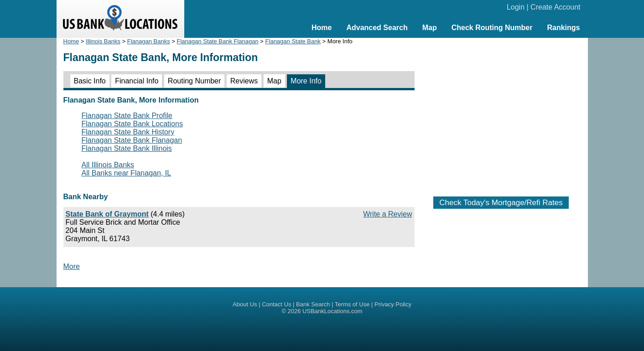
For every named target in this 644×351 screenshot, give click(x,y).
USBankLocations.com (332, 311)
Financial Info (137, 81)
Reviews (244, 81)
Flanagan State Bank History (128, 132)
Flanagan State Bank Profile (127, 116)
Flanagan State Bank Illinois (127, 148)
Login (516, 7)
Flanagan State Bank (293, 41)
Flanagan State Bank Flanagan (218, 41)
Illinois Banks (103, 41)
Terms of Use (352, 304)
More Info (306, 81)
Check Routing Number (492, 28)
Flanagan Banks (149, 41)
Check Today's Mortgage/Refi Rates (501, 203)
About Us (245, 304)
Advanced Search (377, 28)
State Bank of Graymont (107, 214)
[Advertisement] (501, 113)
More (72, 266)
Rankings (563, 28)
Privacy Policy (393, 304)
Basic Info (90, 81)
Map (430, 28)
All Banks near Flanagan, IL (127, 173)
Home (322, 28)
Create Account (555, 7)
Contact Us (276, 304)
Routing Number (195, 81)
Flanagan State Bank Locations (132, 124)
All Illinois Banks (108, 165)
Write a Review (387, 214)
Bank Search (313, 304)
